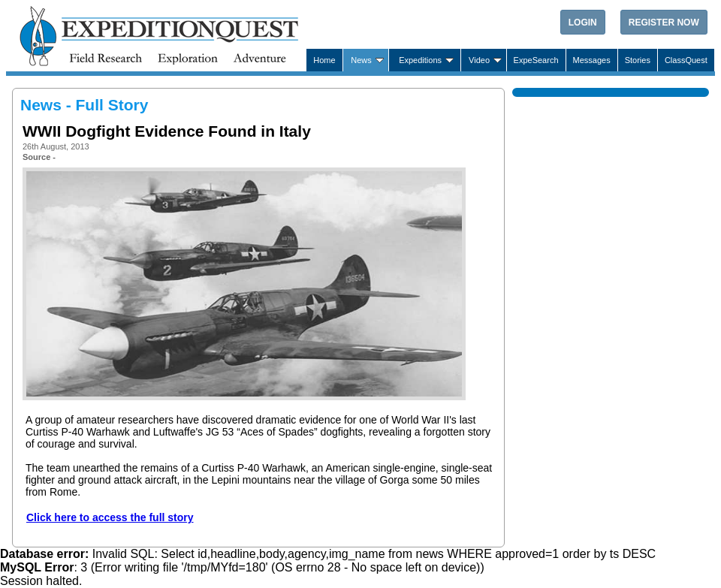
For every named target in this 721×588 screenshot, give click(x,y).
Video (479, 60)
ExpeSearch (536, 60)
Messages (592, 60)
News (361, 60)
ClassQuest (686, 60)
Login (583, 23)
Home (324, 60)
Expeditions (420, 60)
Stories (638, 60)
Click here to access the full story (110, 517)
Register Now (664, 23)
